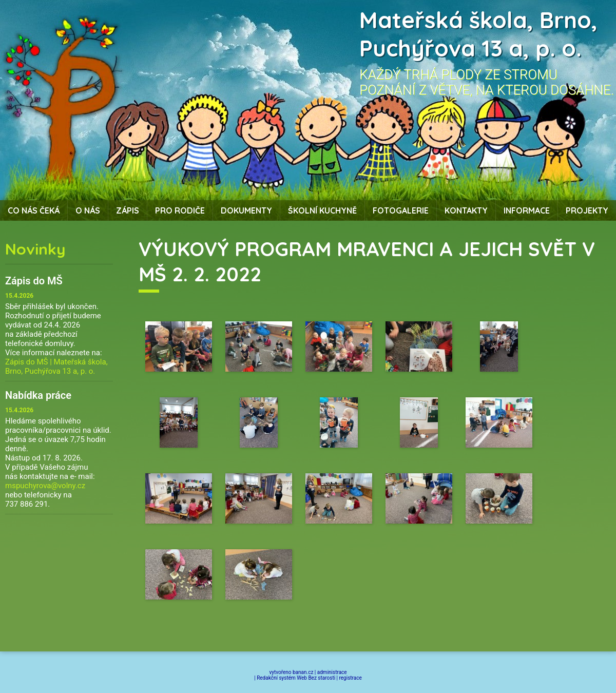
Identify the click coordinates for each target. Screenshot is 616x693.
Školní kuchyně (322, 210)
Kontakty (466, 210)
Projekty (587, 210)
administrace (332, 672)
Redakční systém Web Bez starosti (296, 678)
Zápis (128, 210)
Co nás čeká (34, 210)
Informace (527, 210)
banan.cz (303, 672)
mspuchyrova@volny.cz (45, 486)
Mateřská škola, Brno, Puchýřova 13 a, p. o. (478, 34)
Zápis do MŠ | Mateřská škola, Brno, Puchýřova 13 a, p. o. (56, 367)
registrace (351, 678)
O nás (88, 210)
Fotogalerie (401, 210)
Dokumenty (246, 210)
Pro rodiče (180, 210)
